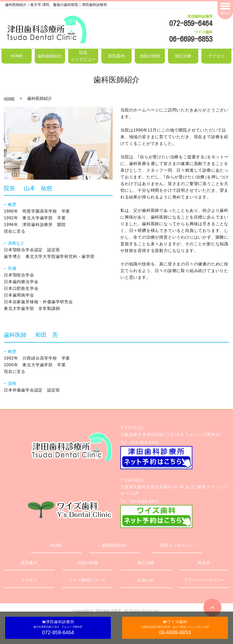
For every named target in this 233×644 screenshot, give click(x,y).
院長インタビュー (83, 56)
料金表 (204, 563)
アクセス (216, 56)
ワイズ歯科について (87, 580)
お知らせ (146, 580)
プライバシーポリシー (204, 580)
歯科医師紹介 (50, 56)
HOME (17, 56)
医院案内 (116, 56)
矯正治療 (183, 56)
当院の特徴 (150, 56)
